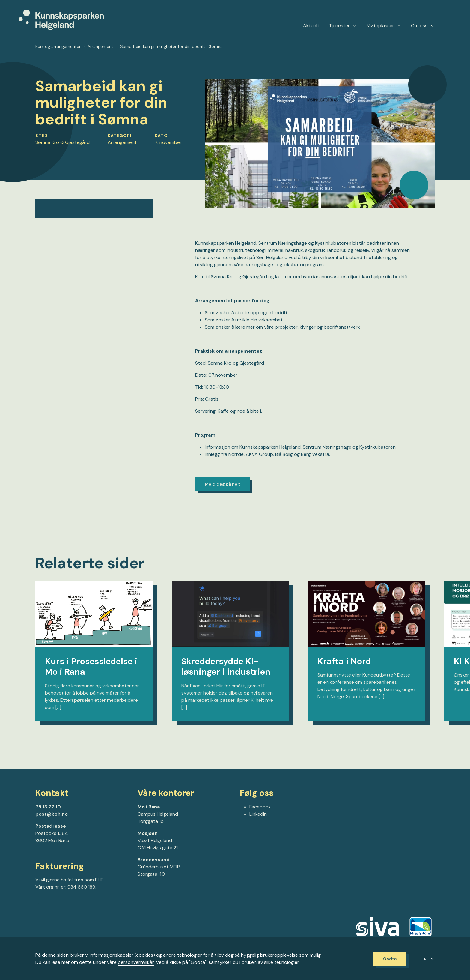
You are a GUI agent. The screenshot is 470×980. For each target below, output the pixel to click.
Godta (390, 959)
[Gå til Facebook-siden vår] (38, 906)
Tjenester (343, 26)
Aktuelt (311, 26)
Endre (428, 959)
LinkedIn (258, 814)
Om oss (423, 26)
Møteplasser (384, 26)
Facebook (260, 807)
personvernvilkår (136, 962)
